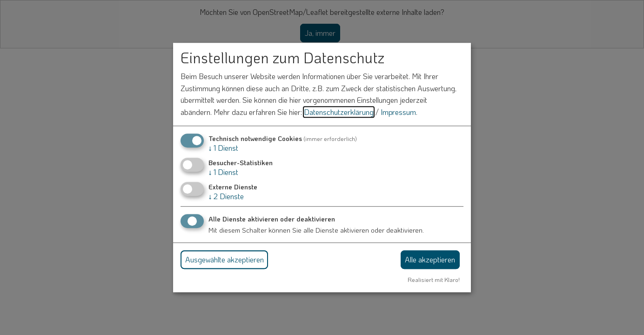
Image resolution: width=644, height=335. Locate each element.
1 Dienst (223, 148)
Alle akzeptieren (430, 259)
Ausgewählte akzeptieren (225, 259)
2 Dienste (226, 196)
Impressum (398, 112)
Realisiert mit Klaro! (434, 280)
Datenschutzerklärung (339, 112)
